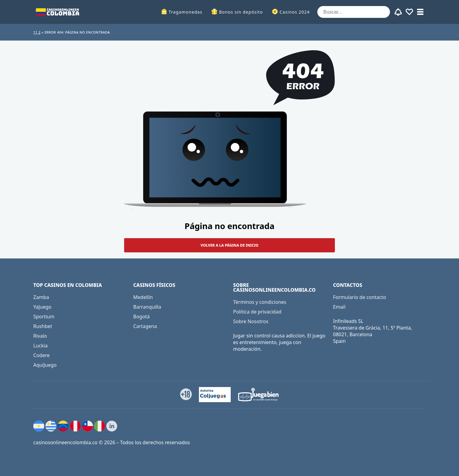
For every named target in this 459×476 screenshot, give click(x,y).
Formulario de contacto (360, 297)
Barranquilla (147, 307)
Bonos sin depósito (241, 12)
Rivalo (40, 336)
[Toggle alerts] (398, 12)
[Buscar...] (354, 12)
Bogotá (141, 317)
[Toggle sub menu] (420, 12)
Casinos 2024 (295, 12)
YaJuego (42, 307)
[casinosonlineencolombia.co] (58, 12)
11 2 (37, 32)
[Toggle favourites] (409, 12)
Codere (41, 355)
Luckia (41, 346)
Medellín (143, 297)
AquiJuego (45, 365)
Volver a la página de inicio (230, 245)
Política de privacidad (257, 312)
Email (339, 307)
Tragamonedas (185, 12)
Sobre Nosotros (251, 321)
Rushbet (43, 326)
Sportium (44, 317)
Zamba (41, 297)
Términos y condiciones (260, 302)
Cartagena (145, 326)
